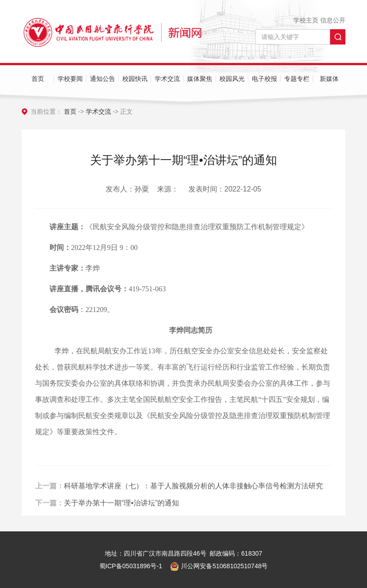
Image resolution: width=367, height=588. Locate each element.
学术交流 (167, 79)
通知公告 (103, 79)
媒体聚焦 (200, 79)
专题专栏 (297, 79)
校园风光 (232, 79)
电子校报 (264, 79)
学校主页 (306, 20)
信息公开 (333, 20)
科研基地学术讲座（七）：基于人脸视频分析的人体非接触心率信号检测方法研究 (193, 497)
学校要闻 (70, 79)
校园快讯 (135, 79)
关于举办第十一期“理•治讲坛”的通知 (121, 514)
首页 (38, 79)
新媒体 (329, 79)
